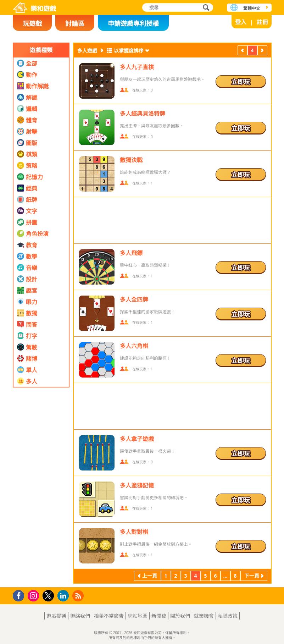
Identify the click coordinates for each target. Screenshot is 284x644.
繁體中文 (252, 8)
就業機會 (204, 616)
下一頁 (262, 51)
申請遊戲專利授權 (133, 23)
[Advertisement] (41, 477)
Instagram (34, 595)
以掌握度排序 (129, 51)
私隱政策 (228, 616)
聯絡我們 (80, 616)
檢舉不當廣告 (109, 616)
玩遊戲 (32, 23)
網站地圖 (138, 616)
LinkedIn (64, 596)
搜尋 (205, 8)
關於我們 (180, 616)
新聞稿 (159, 616)
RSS (79, 596)
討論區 (75, 23)
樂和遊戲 (43, 9)
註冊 (262, 22)
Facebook (20, 595)
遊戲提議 (56, 616)
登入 (241, 22)
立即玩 (241, 82)
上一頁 (243, 51)
